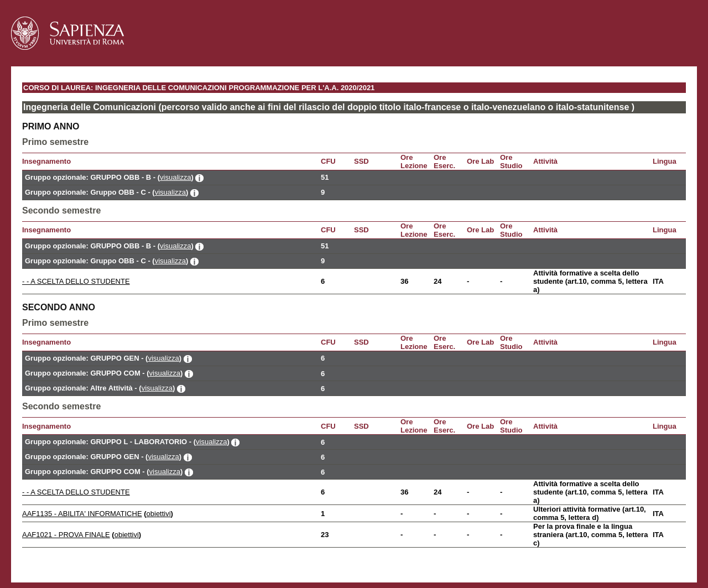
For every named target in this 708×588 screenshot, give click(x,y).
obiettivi (159, 514)
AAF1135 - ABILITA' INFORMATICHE (82, 514)
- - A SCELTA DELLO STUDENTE (76, 281)
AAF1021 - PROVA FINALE (66, 535)
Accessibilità (85, 557)
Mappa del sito (140, 557)
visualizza (175, 177)
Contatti (41, 557)
